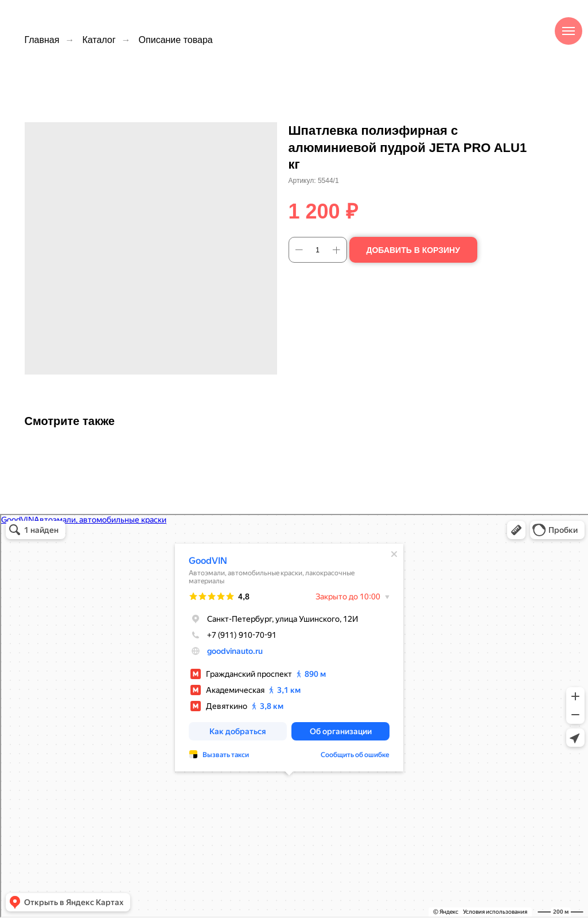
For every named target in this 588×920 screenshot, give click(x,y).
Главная (42, 40)
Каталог (99, 40)
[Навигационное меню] (568, 31)
